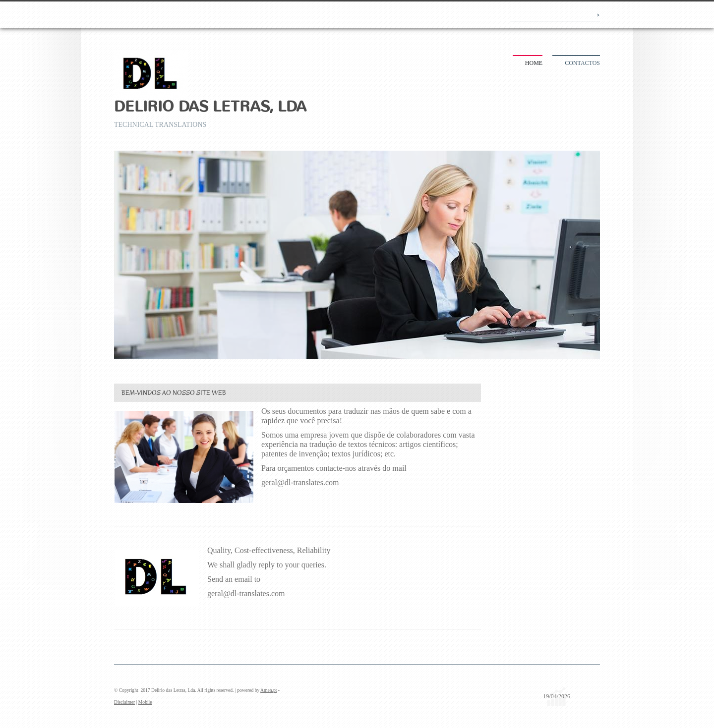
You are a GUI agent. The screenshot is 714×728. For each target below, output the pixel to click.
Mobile (145, 702)
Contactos (582, 63)
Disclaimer (124, 702)
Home (534, 63)
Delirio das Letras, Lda (210, 107)
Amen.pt (268, 690)
